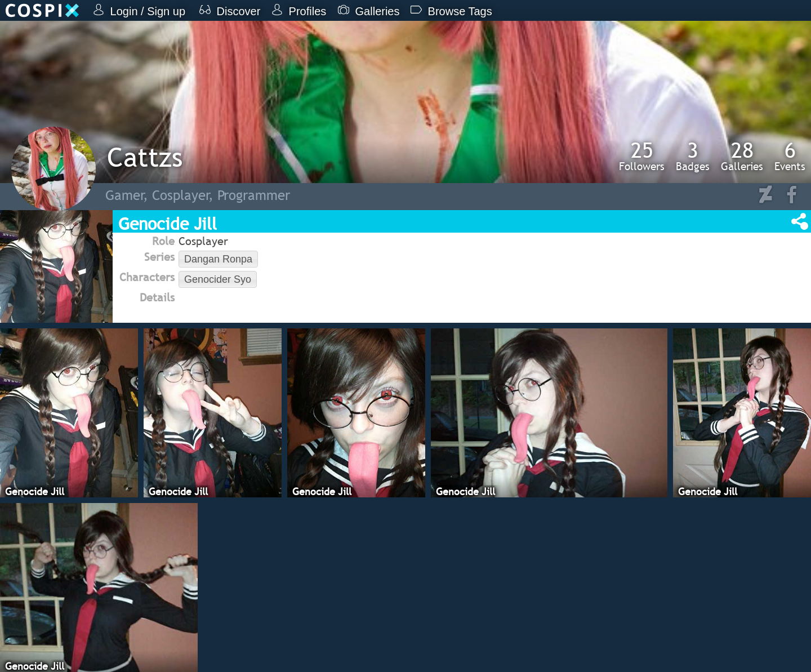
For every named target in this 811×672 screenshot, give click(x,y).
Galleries (742, 156)
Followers (642, 156)
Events (790, 156)
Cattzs (145, 157)
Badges (693, 156)
